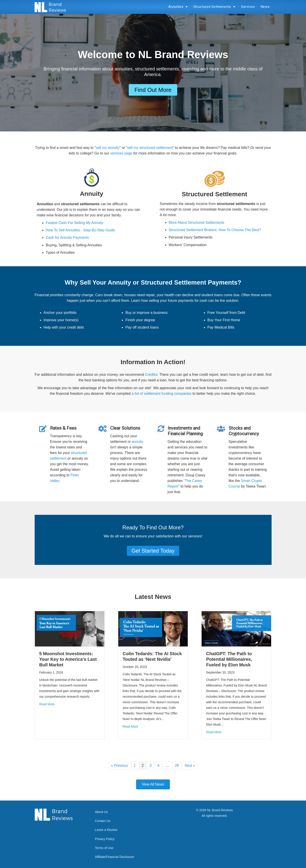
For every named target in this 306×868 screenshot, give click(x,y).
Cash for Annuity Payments (67, 238)
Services (248, 7)
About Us (101, 812)
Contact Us (103, 821)
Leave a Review (106, 830)
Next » (190, 766)
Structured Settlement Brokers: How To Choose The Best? (215, 230)
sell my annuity (108, 148)
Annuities (178, 7)
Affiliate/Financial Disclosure (115, 857)
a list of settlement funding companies (162, 394)
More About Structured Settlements (197, 223)
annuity (137, 442)
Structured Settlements (215, 7)
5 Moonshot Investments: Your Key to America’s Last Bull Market (68, 659)
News (265, 7)
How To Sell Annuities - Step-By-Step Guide (80, 230)
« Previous (119, 766)
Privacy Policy (105, 839)
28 (177, 766)
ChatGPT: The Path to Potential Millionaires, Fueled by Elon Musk (229, 659)
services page (121, 153)
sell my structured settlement (150, 148)
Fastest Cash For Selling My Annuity (75, 223)
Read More (47, 704)
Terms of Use (104, 848)
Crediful (151, 375)
